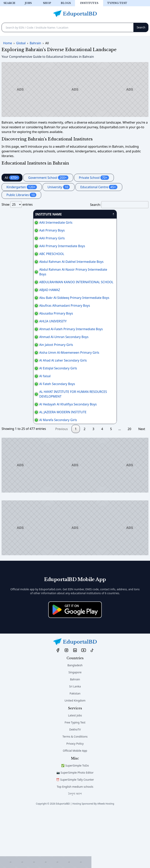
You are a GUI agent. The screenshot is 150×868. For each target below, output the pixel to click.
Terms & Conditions (75, 793)
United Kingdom (75, 757)
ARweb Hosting (106, 860)
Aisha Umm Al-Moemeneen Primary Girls (34, 383)
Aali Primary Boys (16, 230)
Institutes (89, 3)
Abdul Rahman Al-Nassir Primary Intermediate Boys (42, 277)
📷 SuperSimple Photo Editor (75, 829)
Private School (94, 178)
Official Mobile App (75, 807)
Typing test (117, 3)
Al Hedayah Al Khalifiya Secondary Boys (32, 454)
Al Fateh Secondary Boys (22, 429)
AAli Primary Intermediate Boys (27, 246)
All (12, 178)
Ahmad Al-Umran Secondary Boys (28, 358)
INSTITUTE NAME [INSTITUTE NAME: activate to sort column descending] (17, 214)
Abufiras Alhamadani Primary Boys (29, 317)
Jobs (28, 3)
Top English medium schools (75, 843)
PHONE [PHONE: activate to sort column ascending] (113, 214)
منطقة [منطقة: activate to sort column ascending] (134, 214)
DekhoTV (75, 786)
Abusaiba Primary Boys (21, 327)
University (59, 187)
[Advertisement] (46, 862)
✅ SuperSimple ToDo (75, 822)
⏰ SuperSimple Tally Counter (75, 836)
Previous (62, 485)
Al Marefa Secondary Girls (23, 476)
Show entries (17, 204)
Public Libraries (21, 195)
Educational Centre (99, 187)
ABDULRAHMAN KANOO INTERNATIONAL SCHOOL (41, 287)
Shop (47, 3)
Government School (48, 178)
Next (142, 485)
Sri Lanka (75, 743)
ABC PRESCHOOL (16, 254)
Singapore (75, 729)
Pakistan (75, 750)
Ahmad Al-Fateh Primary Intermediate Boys (35, 348)
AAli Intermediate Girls (20, 222)
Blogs (66, 3)
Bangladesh (75, 722)
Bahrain (75, 736)
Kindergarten (22, 187)
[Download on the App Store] (75, 666)
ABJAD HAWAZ (14, 295)
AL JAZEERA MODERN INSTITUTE (27, 466)
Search (9, 3)
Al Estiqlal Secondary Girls (23, 408)
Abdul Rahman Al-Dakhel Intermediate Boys (36, 264)
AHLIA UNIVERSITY (17, 338)
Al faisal (9, 418)
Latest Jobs (75, 772)
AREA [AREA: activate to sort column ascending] (90, 214)
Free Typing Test (75, 779)
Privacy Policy (75, 800)
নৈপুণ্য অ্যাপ (75, 850)
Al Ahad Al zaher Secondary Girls (27, 396)
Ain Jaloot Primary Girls (21, 371)
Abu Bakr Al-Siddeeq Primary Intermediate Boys (39, 305)
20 (129, 485)
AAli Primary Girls (16, 238)
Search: (119, 205)
